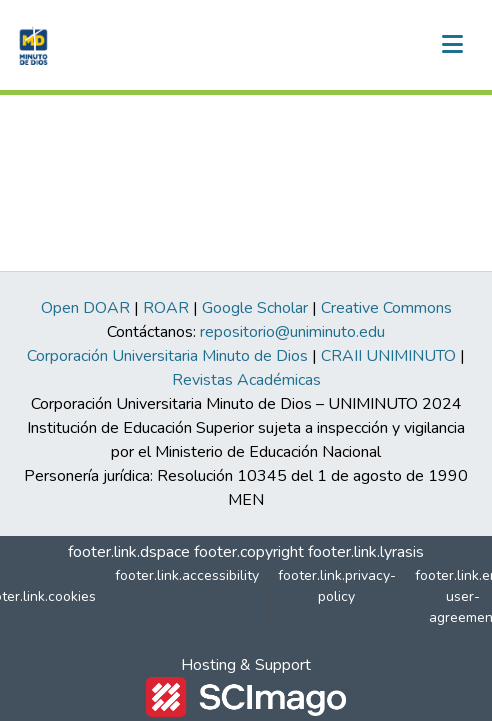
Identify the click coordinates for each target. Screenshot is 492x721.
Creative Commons (386, 308)
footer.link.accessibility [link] (187, 575)
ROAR (166, 308)
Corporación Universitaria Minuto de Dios (167, 356)
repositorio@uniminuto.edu (292, 332)
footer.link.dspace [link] (129, 552)
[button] (31, 45)
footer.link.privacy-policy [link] (337, 586)
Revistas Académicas (246, 380)
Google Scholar (255, 308)
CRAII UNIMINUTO (388, 356)
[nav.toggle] (452, 45)
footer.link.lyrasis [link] (366, 552)
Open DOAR (85, 308)
